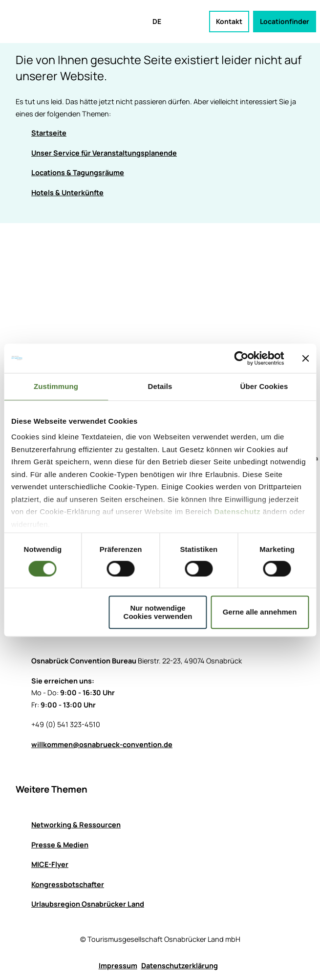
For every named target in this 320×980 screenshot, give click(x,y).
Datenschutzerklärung (180, 966)
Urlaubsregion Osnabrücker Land (88, 904)
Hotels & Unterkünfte (67, 193)
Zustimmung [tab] (56, 386)
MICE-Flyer (50, 864)
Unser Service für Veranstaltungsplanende (104, 153)
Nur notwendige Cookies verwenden (158, 612)
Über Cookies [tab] (264, 386)
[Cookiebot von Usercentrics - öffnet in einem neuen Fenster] (241, 358)
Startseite (49, 133)
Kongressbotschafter (68, 884)
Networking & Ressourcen (76, 825)
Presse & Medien (60, 844)
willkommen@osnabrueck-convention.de (102, 744)
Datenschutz (237, 512)
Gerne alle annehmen (260, 612)
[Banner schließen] (305, 358)
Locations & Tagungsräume (78, 172)
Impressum (118, 966)
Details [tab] (160, 386)
